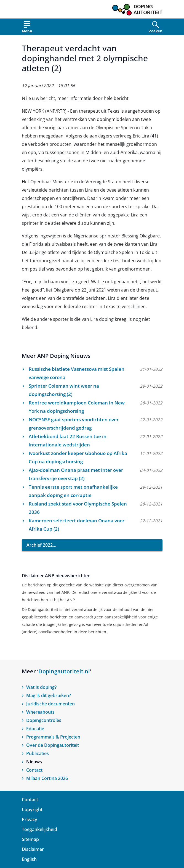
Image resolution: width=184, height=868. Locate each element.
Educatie (35, 729)
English (29, 859)
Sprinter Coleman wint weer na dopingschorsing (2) (64, 390)
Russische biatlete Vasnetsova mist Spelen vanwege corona (77, 373)
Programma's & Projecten (53, 737)
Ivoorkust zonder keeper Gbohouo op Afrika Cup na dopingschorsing (78, 457)
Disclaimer (33, 849)
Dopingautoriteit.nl (64, 671)
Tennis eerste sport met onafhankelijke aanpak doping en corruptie (73, 491)
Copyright (32, 809)
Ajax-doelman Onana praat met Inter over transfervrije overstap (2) (76, 474)
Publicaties (38, 753)
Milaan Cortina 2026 (47, 778)
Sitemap (30, 839)
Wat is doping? (41, 687)
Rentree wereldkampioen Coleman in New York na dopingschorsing (77, 407)
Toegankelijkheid (39, 829)
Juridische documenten (50, 704)
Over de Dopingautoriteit (53, 745)
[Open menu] (27, 28)
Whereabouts (40, 712)
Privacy (30, 819)
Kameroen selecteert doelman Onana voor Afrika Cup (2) (77, 525)
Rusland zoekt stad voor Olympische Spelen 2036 (78, 508)
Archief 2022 (40, 545)
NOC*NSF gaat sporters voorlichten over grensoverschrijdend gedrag (74, 424)
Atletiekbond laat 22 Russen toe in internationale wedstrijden (68, 440)
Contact (34, 770)
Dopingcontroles (44, 720)
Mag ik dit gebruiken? (49, 695)
